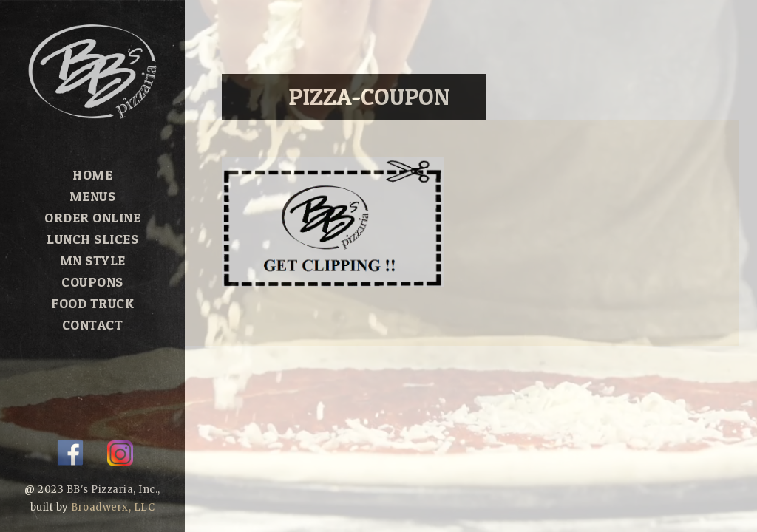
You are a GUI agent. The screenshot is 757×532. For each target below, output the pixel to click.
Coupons (92, 282)
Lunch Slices (92, 239)
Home (92, 175)
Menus (93, 196)
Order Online (92, 218)
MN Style (93, 260)
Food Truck (92, 303)
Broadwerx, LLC (113, 507)
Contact (93, 325)
